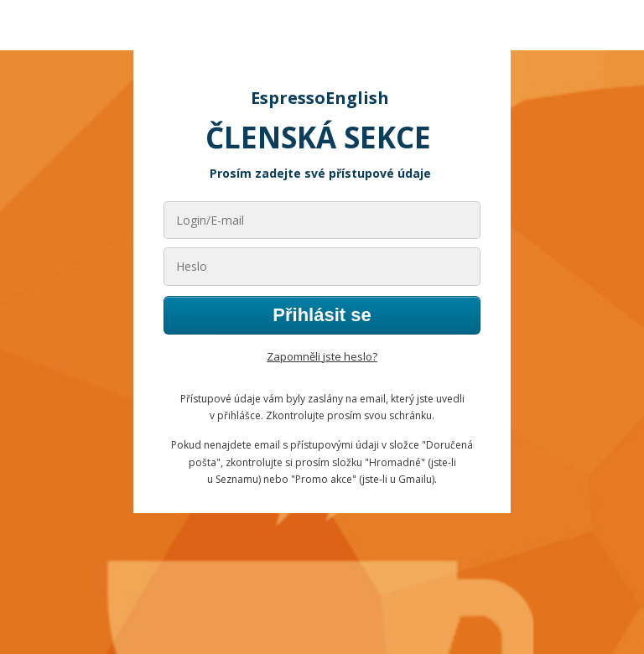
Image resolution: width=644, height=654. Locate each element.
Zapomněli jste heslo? (322, 356)
